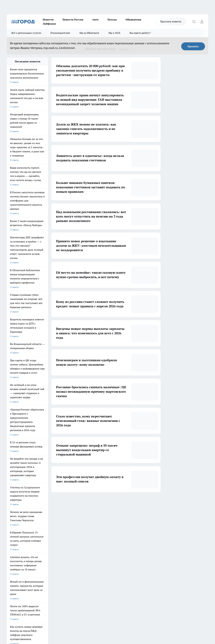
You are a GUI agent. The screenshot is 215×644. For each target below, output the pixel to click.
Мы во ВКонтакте (89, 33)
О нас (9, 545)
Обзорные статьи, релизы (59, 549)
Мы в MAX (114, 33)
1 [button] (79, 502)
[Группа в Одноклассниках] (154, 532)
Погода (112, 20)
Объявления (133, 20)
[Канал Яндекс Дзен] (162, 532)
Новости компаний (55, 553)
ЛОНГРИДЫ (12, 527)
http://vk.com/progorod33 (19, 616)
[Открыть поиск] (194, 22)
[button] (137, 502)
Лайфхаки (49, 24)
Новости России (73, 20)
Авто (95, 20)
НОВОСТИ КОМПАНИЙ (45, 527)
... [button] (124, 502)
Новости (48, 20)
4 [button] (101, 502)
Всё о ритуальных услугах (26, 33)
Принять (193, 46)
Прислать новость (171, 21)
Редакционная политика (98, 545)
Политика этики (54, 545)
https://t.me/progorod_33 (66, 616)
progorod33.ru (101, 609)
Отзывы (10, 549)
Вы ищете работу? (140, 33)
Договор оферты (14, 553)
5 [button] (109, 502)
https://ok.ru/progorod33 (43, 616)
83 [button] (131, 502)
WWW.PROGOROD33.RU (34, 567)
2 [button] (86, 502)
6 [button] (116, 502)
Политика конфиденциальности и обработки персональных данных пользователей (102, 556)
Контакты (91, 549)
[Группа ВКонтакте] (146, 532)
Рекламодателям (60, 33)
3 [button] (94, 502)
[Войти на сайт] (202, 22)
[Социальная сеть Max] (170, 532)
